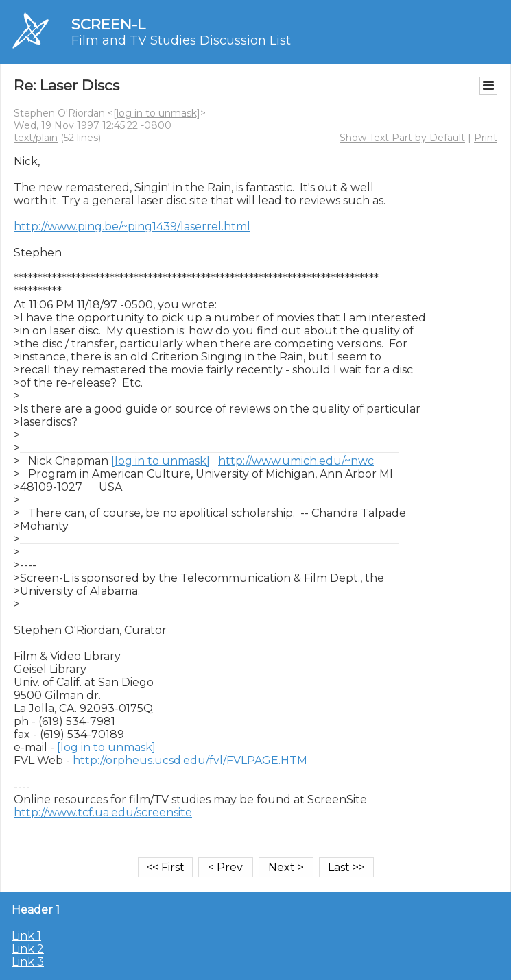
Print (486, 138)
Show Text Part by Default (402, 138)
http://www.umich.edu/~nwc (296, 461)
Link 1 (26, 936)
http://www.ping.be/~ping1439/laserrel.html (132, 226)
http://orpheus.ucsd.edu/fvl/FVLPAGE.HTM (190, 760)
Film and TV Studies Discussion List (181, 40)
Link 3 (28, 962)
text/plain (36, 138)
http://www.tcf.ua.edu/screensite (103, 812)
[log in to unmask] (157, 113)
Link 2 (28, 949)
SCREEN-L (108, 24)
